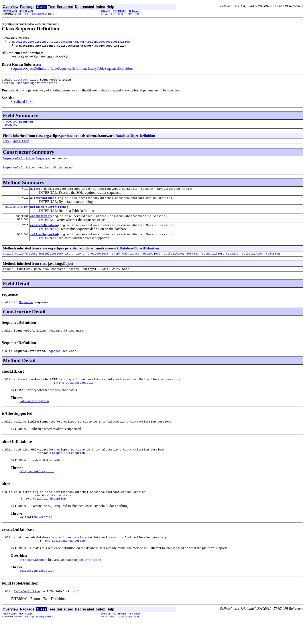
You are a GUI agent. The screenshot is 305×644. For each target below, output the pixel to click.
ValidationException (49, 517)
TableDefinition (16, 213)
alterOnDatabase (43, 204)
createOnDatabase (44, 233)
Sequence (11, 128)
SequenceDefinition (18, 162)
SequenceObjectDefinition (30, 69)
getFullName (173, 263)
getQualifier (212, 263)
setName (232, 263)
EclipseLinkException (67, 469)
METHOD (49, 14)
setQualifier (252, 263)
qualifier (21, 144)
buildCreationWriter (19, 263)
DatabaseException (81, 396)
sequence (26, 124)
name (6, 144)
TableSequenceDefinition (68, 69)
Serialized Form (22, 104)
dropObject (152, 263)
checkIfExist (41, 223)
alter (34, 194)
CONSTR (38, 14)
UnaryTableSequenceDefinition (110, 69)
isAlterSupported (44, 243)
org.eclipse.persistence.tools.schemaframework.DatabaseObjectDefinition (69, 42)
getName (192, 263)
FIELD (28, 14)
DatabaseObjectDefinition (36, 85)
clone (80, 263)
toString (273, 263)
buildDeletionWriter (56, 263)
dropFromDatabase (126, 263)
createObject (98, 263)
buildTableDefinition (47, 213)
